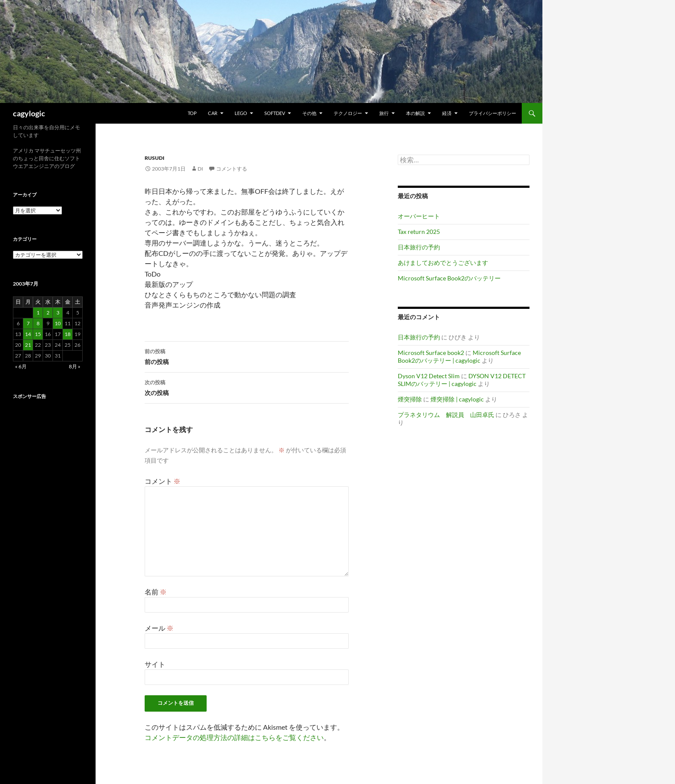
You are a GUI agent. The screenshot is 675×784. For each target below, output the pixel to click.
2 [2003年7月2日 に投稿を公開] (48, 313)
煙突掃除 (410, 399)
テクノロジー (348, 113)
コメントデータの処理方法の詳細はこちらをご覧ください (234, 737)
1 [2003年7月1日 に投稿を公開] (38, 313)
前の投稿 (247, 356)
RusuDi (155, 158)
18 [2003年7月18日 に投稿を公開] (68, 334)
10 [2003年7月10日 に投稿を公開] (58, 323)
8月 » (75, 366)
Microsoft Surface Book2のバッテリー (449, 278)
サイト (155, 664)
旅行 (384, 113)
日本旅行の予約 (419, 247)
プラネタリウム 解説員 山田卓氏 (446, 415)
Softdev (275, 113)
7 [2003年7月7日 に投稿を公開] (28, 323)
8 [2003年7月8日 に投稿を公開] (38, 323)
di (200, 169)
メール (159, 628)
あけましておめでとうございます (443, 263)
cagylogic (29, 113)
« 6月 (21, 366)
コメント (163, 481)
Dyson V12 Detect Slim (429, 376)
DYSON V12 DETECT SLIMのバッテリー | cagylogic (462, 380)
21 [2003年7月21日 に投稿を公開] (28, 345)
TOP (192, 113)
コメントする (232, 169)
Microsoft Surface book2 (431, 353)
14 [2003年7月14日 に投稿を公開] (28, 334)
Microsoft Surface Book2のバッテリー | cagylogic (459, 356)
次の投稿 (247, 387)
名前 (156, 592)
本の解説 (415, 113)
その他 (309, 113)
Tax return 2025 (419, 232)
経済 (447, 113)
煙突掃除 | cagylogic (457, 399)
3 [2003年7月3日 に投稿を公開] (58, 313)
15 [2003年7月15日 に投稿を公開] (38, 334)
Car (213, 113)
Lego (241, 113)
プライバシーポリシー (492, 113)
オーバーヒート (419, 216)
